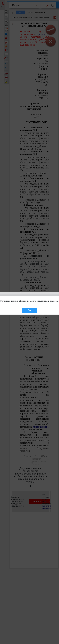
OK (29, 310)
